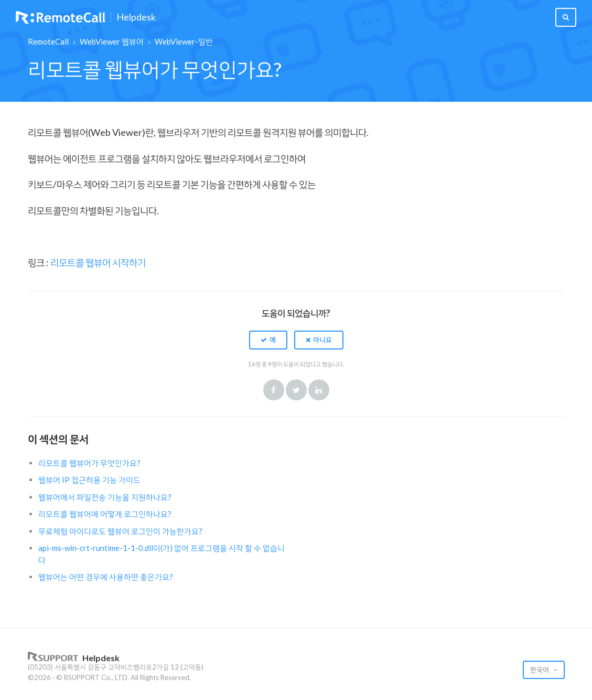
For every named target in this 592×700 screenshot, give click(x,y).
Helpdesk (136, 17)
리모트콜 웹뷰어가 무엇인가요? (89, 463)
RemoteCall (48, 41)
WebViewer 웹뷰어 (112, 41)
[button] (268, 340)
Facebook (274, 390)
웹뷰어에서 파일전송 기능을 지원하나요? (105, 497)
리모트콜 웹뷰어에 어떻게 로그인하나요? (105, 514)
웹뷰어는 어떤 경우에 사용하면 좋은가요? (106, 577)
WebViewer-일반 (184, 41)
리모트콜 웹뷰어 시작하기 (98, 262)
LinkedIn (319, 390)
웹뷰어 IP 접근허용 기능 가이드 (89, 480)
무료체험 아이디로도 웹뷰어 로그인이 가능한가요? (120, 531)
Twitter (296, 390)
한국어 (540, 670)
